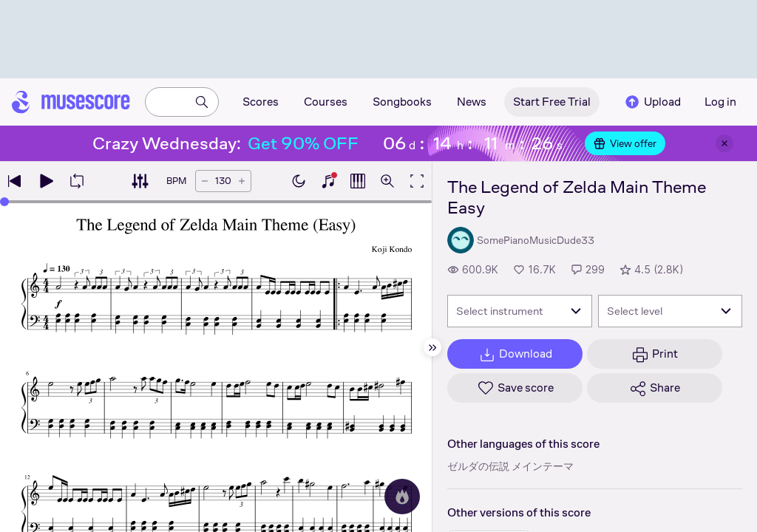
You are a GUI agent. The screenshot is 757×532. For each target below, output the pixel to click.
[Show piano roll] (358, 181)
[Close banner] (724, 143)
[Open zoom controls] (387, 181)
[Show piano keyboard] (328, 181)
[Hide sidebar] (432, 347)
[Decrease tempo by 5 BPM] (205, 181)
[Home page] (71, 102)
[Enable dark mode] (299, 181)
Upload (652, 102)
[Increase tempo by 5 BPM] (242, 181)
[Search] (202, 102)
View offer (625, 143)
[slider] (4, 202)
